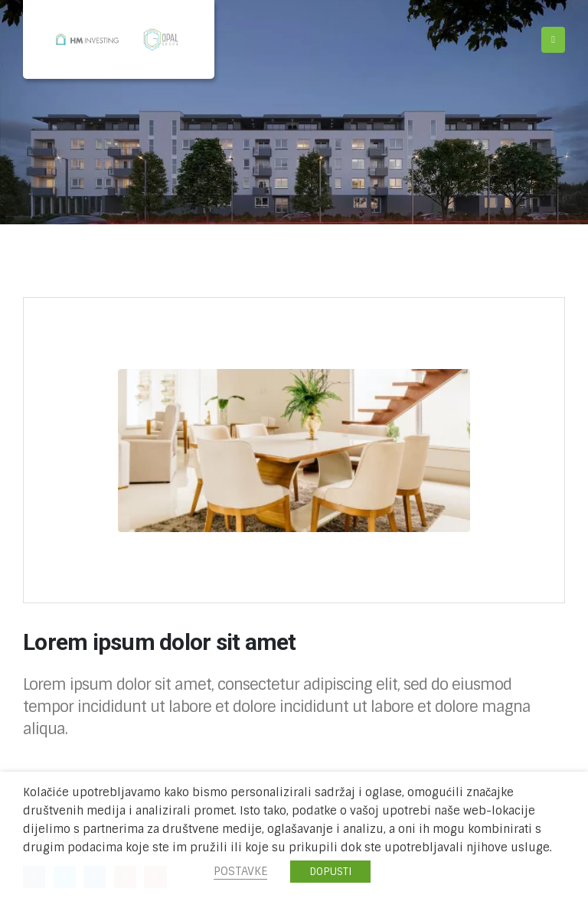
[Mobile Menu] (553, 40)
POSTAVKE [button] (240, 871)
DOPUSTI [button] (330, 872)
